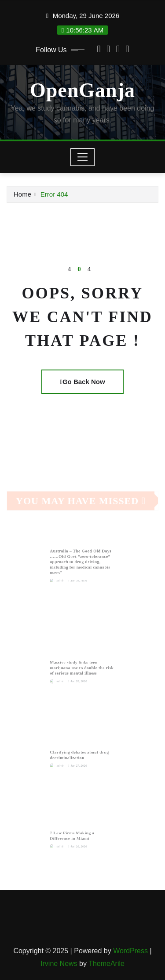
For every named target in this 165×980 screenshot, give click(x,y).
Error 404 (54, 194)
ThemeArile (106, 964)
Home (22, 194)
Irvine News (59, 964)
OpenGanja (82, 90)
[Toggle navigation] (82, 157)
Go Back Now (82, 382)
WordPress (130, 951)
